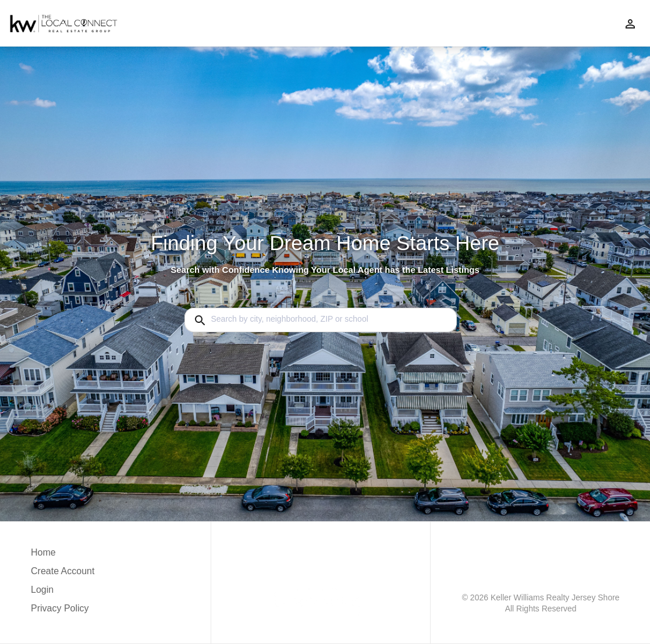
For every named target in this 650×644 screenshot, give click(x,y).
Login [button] (42, 590)
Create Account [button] (63, 571)
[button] (63, 593)
